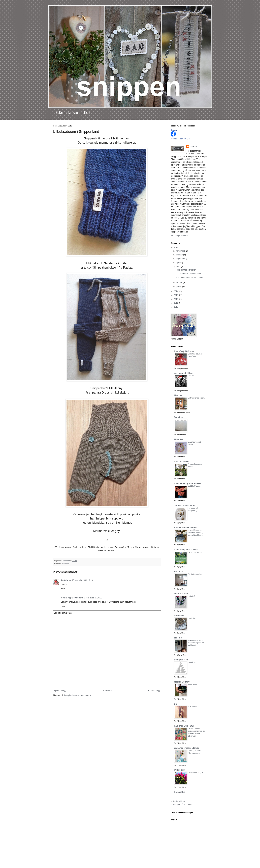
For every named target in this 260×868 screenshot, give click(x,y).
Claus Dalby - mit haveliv (186, 550)
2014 (176, 291)
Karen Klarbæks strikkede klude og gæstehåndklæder (195, 533)
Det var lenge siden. (196, 398)
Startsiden (107, 691)
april (178, 263)
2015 (176, 248)
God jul (191, 376)
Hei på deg (192, 662)
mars (179, 267)
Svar (63, 589)
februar (179, 283)
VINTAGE (178, 572)
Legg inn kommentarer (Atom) (78, 695)
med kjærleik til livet (184, 373)
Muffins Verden (181, 594)
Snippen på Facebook (183, 805)
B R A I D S (193, 706)
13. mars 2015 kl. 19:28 (82, 580)
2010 (176, 307)
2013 (176, 295)
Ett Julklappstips (195, 574)
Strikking (65, 563)
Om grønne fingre (195, 772)
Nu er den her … (195, 552)
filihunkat (179, 439)
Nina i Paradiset (182, 462)
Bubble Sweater (195, 486)
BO (176, 704)
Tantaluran (66, 580)
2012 (176, 299)
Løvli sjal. (192, 618)
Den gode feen (181, 660)
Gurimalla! (179, 616)
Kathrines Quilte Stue (184, 726)
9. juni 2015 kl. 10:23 (93, 598)
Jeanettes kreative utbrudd (187, 748)
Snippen (174, 130)
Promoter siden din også (180, 139)
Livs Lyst (178, 395)
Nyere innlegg (60, 691)
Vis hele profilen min (180, 236)
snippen (194, 147)
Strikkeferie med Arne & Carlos (189, 278)
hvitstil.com (180, 770)
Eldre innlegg (154, 691)
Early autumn (193, 684)
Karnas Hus (180, 792)
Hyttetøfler (192, 596)
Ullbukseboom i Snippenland (188, 274)
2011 (176, 303)
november (181, 251)
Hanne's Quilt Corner (184, 351)
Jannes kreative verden (185, 506)
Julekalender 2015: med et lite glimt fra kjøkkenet (196, 643)
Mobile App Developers (72, 598)
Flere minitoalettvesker (186, 270)
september (181, 259)
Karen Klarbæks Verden (185, 528)
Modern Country (182, 682)
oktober (180, 255)
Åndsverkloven (180, 801)
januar (179, 287)
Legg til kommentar (63, 613)
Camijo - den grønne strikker (188, 483)
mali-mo (178, 638)
